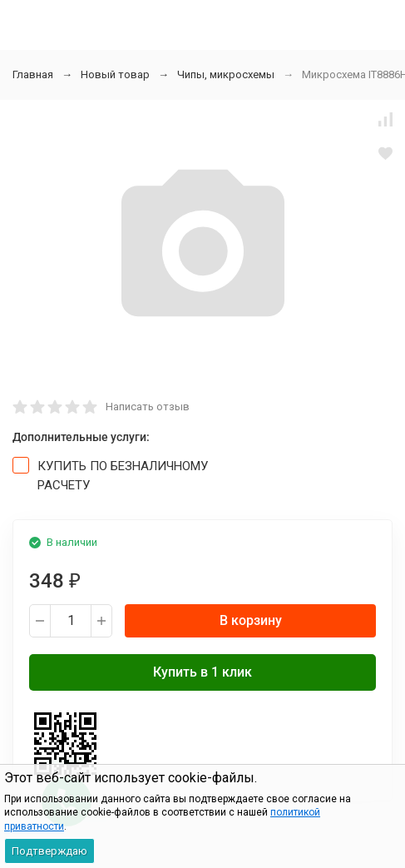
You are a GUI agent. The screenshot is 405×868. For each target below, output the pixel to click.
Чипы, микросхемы (226, 74)
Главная (33, 74)
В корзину (251, 620)
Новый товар (115, 74)
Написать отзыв (148, 407)
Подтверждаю (49, 851)
